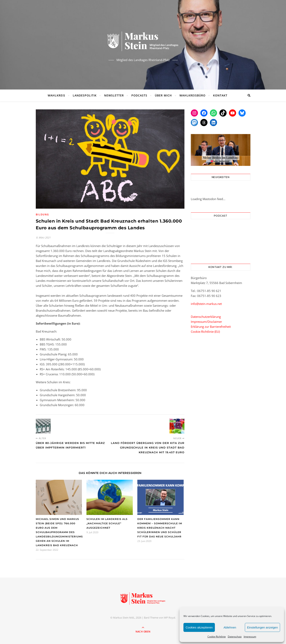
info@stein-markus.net (206, 304)
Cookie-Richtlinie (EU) (205, 332)
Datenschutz (235, 637)
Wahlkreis (56, 95)
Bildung (42, 215)
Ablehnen (230, 627)
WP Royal (170, 618)
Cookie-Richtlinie (217, 637)
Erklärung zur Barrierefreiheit (211, 327)
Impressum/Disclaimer (206, 322)
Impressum (250, 637)
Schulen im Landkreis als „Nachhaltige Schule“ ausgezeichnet (107, 523)
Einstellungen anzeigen (262, 627)
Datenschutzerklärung (206, 317)
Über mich (163, 95)
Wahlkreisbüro (192, 95)
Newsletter (114, 95)
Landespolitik (85, 95)
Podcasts (139, 95)
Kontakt (220, 95)
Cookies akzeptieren (199, 627)
